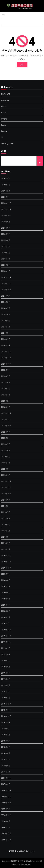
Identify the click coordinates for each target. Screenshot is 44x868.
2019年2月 (6, 691)
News (4, 113)
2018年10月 (6, 716)
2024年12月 (6, 277)
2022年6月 (6, 450)
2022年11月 (6, 420)
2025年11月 (6, 209)
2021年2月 (6, 543)
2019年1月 (6, 698)
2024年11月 (6, 284)
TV (2, 137)
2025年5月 (6, 246)
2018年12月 (6, 704)
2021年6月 (6, 518)
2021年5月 (6, 525)
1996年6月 (6, 821)
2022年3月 (6, 469)
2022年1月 (6, 475)
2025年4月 (6, 253)
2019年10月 (6, 642)
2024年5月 (6, 321)
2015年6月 (6, 766)
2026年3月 (6, 185)
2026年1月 (6, 197)
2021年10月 (6, 494)
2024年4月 (6, 327)
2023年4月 (6, 389)
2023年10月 (6, 364)
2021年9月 (6, 500)
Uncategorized (7, 144)
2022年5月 (6, 457)
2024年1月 (6, 345)
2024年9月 (6, 296)
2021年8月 (6, 506)
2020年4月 (6, 605)
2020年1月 (6, 624)
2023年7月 (6, 376)
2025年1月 (6, 271)
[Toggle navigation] (3, 15)
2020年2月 (6, 617)
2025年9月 (6, 222)
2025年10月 (6, 216)
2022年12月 (6, 413)
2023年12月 (6, 352)
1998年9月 (6, 809)
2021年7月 (6, 512)
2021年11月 (6, 488)
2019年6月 (6, 667)
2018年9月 (6, 722)
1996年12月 (6, 815)
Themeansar (25, 864)
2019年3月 (6, 685)
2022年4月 (6, 463)
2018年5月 (6, 747)
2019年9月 (6, 648)
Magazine (5, 100)
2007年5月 (6, 784)
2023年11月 (6, 358)
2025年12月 (6, 203)
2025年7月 (6, 234)
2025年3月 (6, 259)
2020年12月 (6, 556)
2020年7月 (6, 586)
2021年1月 (6, 549)
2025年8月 (6, 228)
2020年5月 (6, 599)
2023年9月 (6, 370)
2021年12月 (6, 481)
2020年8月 (6, 580)
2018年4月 (6, 753)
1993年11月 (6, 834)
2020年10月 (6, 568)
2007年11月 (6, 778)
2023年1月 (6, 407)
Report (4, 131)
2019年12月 (6, 630)
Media (4, 107)
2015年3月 (6, 772)
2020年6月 (6, 593)
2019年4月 (6, 679)
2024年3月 (6, 333)
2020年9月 (6, 574)
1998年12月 (6, 790)
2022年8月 (6, 438)
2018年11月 (6, 710)
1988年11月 (6, 840)
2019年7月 (6, 661)
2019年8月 (6, 654)
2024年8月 (6, 302)
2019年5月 (6, 673)
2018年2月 (6, 759)
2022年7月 (6, 444)
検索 (4, 152)
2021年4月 (6, 531)
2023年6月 (6, 382)
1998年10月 (6, 803)
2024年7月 (6, 308)
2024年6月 (6, 314)
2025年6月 (6, 240)
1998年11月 (6, 797)
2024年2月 (6, 339)
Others (4, 119)
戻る (22, 65)
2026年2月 (6, 191)
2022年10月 (6, 426)
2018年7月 (6, 735)
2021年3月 (6, 537)
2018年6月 (6, 741)
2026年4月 (6, 178)
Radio (4, 125)
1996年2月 (6, 827)
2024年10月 (6, 290)
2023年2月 (6, 401)
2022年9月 (6, 432)
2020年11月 (6, 562)
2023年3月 (6, 395)
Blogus (15, 864)
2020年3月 (6, 611)
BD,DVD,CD (6, 94)
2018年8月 (6, 729)
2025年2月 (6, 265)
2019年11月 (6, 636)
